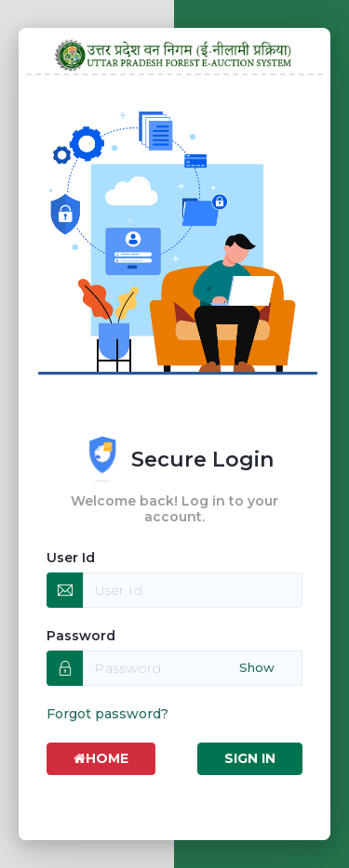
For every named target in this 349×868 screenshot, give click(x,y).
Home (101, 758)
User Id (71, 558)
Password (81, 636)
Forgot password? (107, 714)
